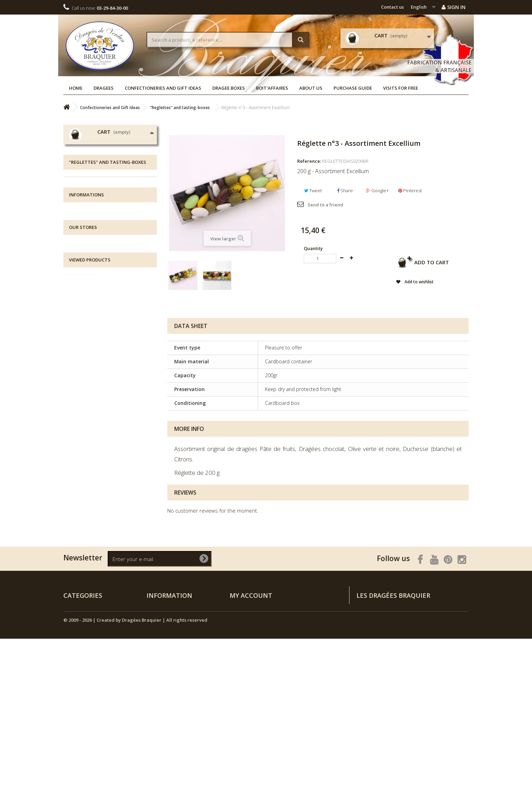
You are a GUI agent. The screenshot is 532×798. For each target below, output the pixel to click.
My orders (241, 677)
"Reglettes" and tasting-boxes (108, 327)
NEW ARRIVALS (87, 392)
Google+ (377, 190)
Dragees (104, 88)
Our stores (88, 473)
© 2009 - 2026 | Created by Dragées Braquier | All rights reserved (135, 779)
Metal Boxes (89, 306)
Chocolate (87, 285)
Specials (156, 677)
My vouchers (243, 713)
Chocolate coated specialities (108, 317)
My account (251, 666)
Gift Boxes (87, 295)
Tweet (313, 190)
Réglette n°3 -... (124, 558)
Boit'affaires (272, 88)
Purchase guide (353, 88)
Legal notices (91, 442)
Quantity (313, 248)
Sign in (454, 7)
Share (345, 190)
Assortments (89, 360)
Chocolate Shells (94, 274)
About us (311, 88)
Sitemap (156, 750)
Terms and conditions (102, 463)
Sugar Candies (91, 338)
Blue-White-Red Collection (104, 349)
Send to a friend (325, 205)
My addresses (245, 695)
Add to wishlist (418, 282)
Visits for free (401, 88)
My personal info (248, 704)
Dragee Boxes (229, 88)
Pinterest (410, 190)
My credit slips (246, 686)
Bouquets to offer (95, 370)
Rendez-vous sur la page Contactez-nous (424, 716)
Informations (86, 415)
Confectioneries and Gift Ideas (163, 88)
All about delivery (97, 432)
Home (76, 88)
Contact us (392, 7)
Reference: (309, 161)
